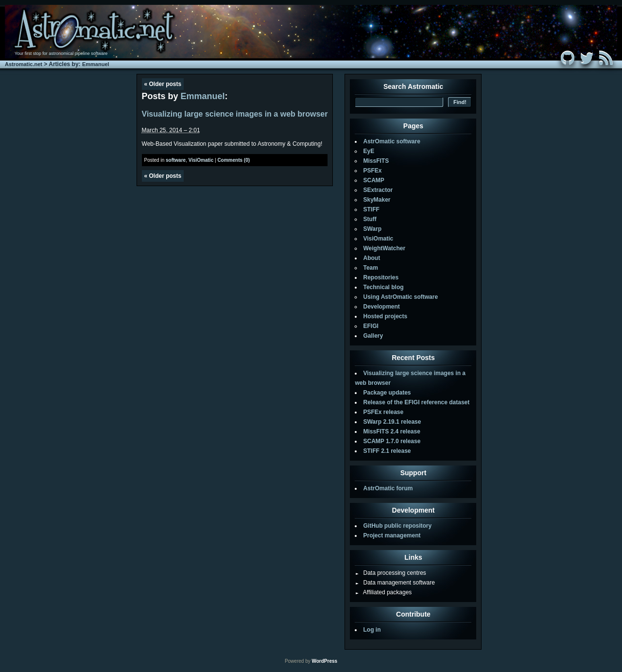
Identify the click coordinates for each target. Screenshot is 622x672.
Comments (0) (233, 160)
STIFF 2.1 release (387, 451)
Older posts (163, 84)
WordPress (324, 661)
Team (370, 268)
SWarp (372, 229)
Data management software (395, 583)
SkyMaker (377, 200)
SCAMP (373, 180)
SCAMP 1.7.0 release (392, 441)
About (371, 258)
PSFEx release (383, 412)
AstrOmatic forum (388, 488)
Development (381, 307)
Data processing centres (390, 573)
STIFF (371, 209)
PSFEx (372, 171)
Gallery (373, 336)
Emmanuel (96, 64)
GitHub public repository (397, 526)
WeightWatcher (384, 248)
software (176, 160)
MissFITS (376, 161)
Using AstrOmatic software (400, 297)
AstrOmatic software (391, 141)
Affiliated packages (383, 592)
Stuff (370, 219)
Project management (392, 535)
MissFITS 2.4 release (391, 431)
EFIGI (371, 326)
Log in (372, 630)
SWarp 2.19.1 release (392, 422)
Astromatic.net (24, 64)
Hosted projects (385, 316)
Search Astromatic (413, 86)
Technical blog (383, 287)
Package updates (387, 393)
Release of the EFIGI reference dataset (416, 402)
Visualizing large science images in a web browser (235, 114)
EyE (369, 151)
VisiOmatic (201, 160)
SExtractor (378, 190)
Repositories (381, 277)
